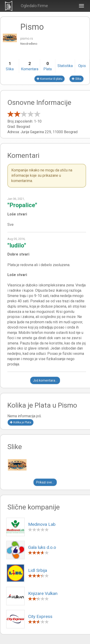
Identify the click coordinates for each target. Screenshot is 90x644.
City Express (40, 616)
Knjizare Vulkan (43, 593)
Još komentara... (45, 380)
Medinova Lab (42, 524)
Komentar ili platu (49, 79)
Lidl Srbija (38, 570)
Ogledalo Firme (34, 6)
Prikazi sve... (45, 482)
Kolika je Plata (21, 422)
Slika (76, 79)
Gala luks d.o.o (42, 547)
